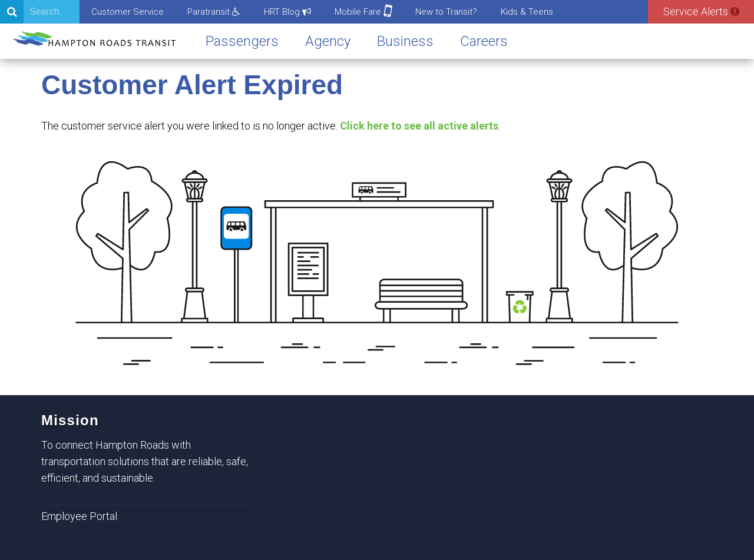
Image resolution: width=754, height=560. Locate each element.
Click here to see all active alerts (419, 126)
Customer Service (128, 12)
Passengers (242, 41)
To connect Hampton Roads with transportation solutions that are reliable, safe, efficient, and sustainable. (145, 461)
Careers (484, 41)
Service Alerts (701, 11)
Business (405, 41)
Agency (328, 41)
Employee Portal (79, 516)
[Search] (40, 12)
